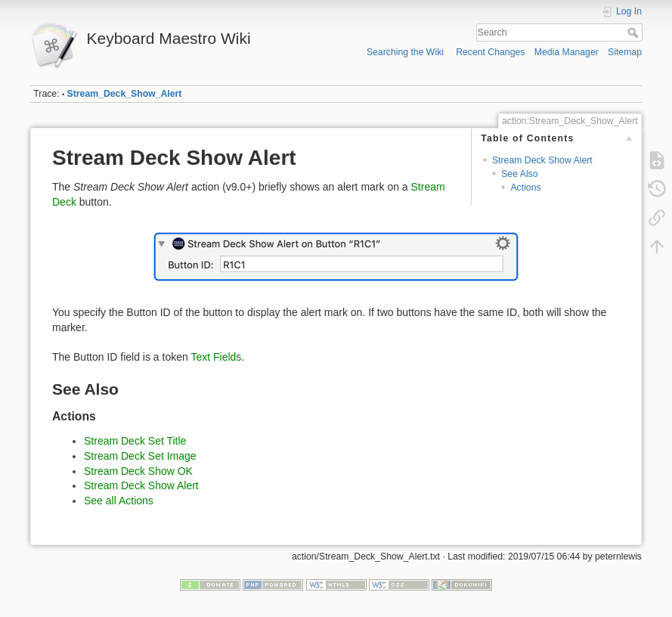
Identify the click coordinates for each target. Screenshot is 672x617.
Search (635, 33)
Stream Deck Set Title (135, 441)
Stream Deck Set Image (140, 456)
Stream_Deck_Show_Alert (125, 94)
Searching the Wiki (405, 52)
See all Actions (119, 501)
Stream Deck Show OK (138, 471)
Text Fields (216, 357)
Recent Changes (490, 52)
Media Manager (567, 52)
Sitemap (625, 52)
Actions (525, 188)
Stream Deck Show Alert (542, 160)
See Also (519, 174)
